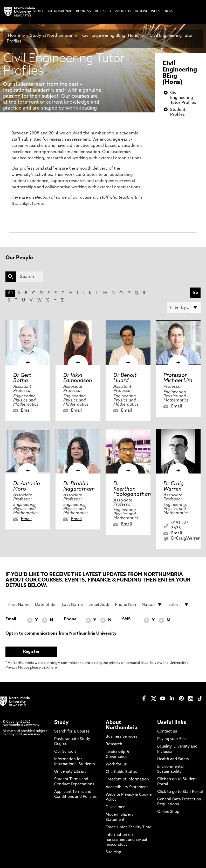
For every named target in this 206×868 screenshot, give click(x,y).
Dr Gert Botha (22, 378)
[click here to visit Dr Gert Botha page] (28, 343)
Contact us (167, 732)
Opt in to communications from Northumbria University (61, 634)
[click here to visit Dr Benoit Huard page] (128, 343)
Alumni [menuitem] (141, 11)
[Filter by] (184, 307)
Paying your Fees (172, 739)
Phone (70, 619)
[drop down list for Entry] (179, 605)
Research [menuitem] (103, 11)
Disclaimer (115, 807)
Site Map (113, 852)
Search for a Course (72, 732)
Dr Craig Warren (174, 486)
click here (49, 668)
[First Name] (19, 605)
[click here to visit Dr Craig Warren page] (178, 451)
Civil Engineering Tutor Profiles (183, 98)
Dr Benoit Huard (125, 378)
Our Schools (65, 752)
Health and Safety (173, 759)
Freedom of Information (127, 780)
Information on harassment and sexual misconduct (126, 840)
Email (26, 411)
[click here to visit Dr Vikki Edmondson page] (78, 343)
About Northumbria (122, 725)
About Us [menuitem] (123, 11)
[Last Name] (72, 605)
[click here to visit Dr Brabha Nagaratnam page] (78, 451)
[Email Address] (99, 605)
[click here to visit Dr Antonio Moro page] (28, 451)
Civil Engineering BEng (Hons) (111, 36)
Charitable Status (121, 772)
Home (14, 36)
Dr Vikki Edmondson (78, 378)
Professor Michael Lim (178, 378)
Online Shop (168, 812)
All (10, 293)
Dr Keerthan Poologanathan (132, 489)
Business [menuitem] (83, 11)
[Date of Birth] (45, 605)
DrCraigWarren (186, 539)
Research (114, 744)
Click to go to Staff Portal (180, 792)
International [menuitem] (60, 11)
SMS (126, 619)
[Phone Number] (125, 605)
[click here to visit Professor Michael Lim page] (178, 343)
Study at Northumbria (51, 36)
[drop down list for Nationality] (152, 605)
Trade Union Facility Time (128, 827)
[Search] (30, 277)
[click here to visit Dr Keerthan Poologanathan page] (128, 451)
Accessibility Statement (127, 787)
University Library (70, 772)
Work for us (116, 765)
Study (61, 723)
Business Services (121, 737)
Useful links (172, 723)
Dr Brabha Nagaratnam (79, 486)
